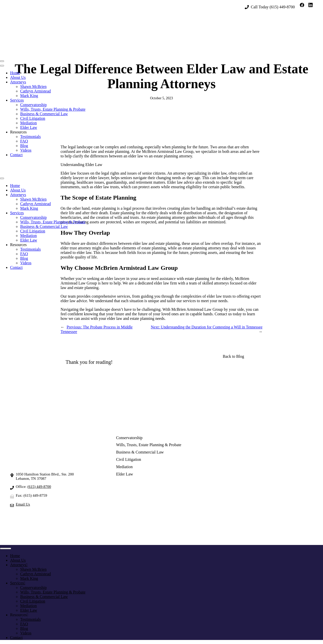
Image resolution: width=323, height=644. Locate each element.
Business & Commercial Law (44, 114)
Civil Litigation (33, 118)
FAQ (24, 141)
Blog (24, 146)
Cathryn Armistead (35, 91)
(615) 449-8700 (282, 7)
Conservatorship (33, 105)
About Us (18, 77)
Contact (16, 155)
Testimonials (31, 137)
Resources (18, 132)
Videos (26, 150)
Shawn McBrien (33, 87)
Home (15, 73)
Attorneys (18, 82)
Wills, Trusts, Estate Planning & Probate (53, 109)
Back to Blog (233, 356)
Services (17, 100)
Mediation (29, 123)
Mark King (29, 96)
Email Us (23, 504)
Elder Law (29, 127)
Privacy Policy (203, 536)
